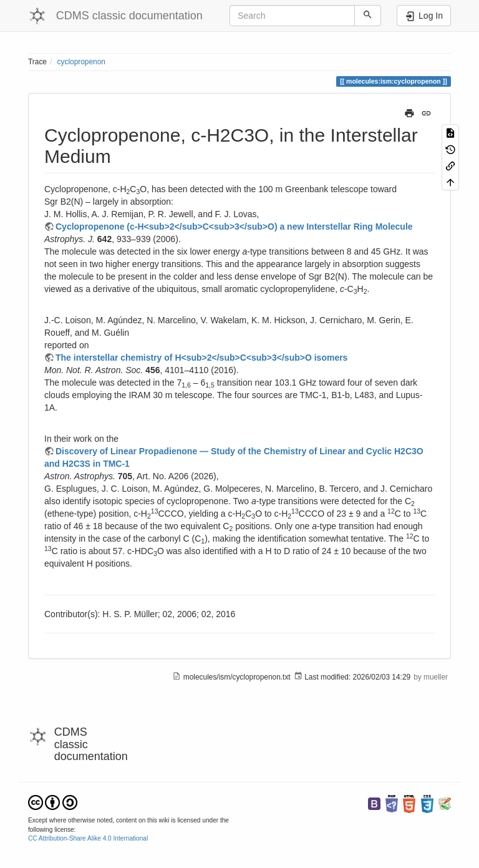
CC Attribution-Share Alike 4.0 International (88, 838)
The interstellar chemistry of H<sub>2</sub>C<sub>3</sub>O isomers (201, 358)
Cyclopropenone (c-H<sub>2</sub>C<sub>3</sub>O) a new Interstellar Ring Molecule (234, 227)
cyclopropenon (81, 62)
